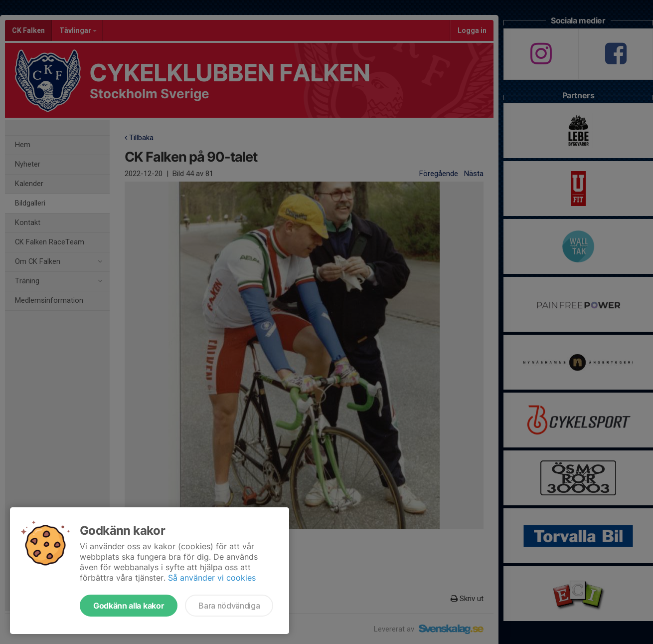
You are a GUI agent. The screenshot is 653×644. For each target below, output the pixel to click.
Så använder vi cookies (212, 578)
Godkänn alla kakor (129, 606)
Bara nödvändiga (229, 606)
